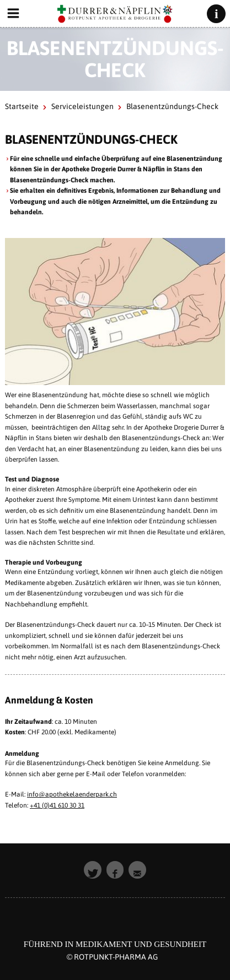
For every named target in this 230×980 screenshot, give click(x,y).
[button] (93, 870)
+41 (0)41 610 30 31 (57, 805)
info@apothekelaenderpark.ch (72, 794)
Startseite (22, 106)
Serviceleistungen (82, 106)
